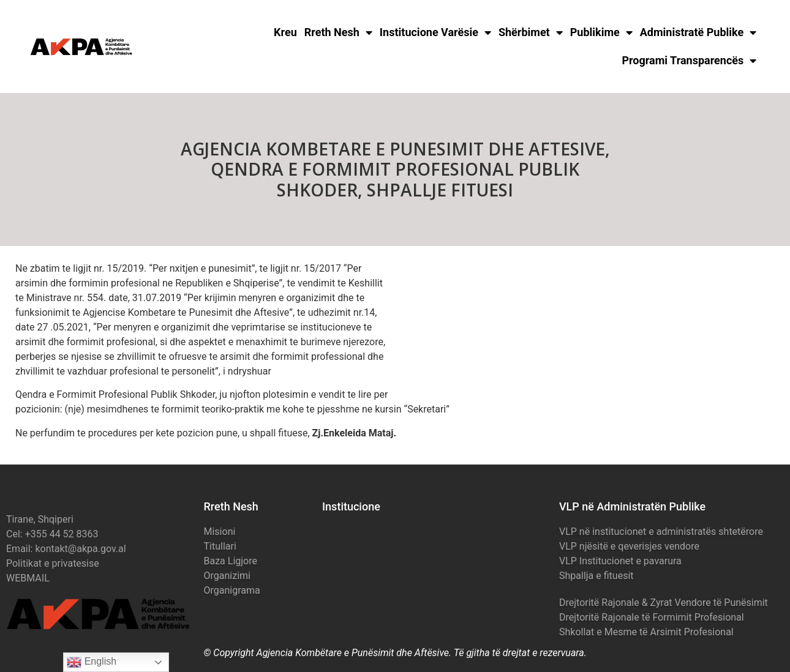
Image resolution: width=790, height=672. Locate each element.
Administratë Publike (698, 32)
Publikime (601, 32)
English (92, 662)
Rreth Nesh (338, 32)
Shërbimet (531, 32)
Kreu (285, 32)
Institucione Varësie (435, 32)
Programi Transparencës (689, 61)
